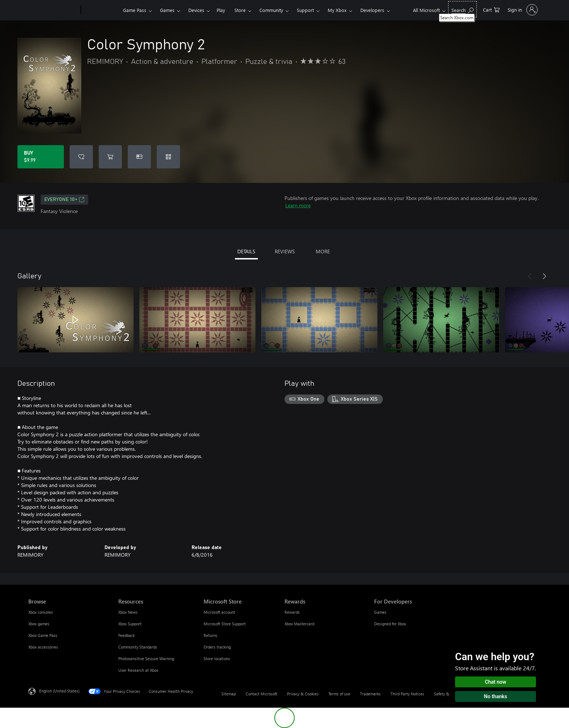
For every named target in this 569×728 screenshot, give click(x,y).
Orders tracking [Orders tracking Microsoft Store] (217, 647)
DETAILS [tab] (246, 251)
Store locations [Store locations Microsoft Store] (217, 659)
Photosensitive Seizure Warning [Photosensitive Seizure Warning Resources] (146, 659)
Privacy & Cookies (303, 694)
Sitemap (229, 694)
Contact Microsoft (261, 694)
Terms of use (339, 694)
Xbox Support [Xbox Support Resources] (130, 624)
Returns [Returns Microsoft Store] (210, 635)
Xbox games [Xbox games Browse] (39, 624)
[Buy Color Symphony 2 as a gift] (139, 157)
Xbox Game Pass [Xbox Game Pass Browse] (43, 635)
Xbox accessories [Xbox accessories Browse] (43, 647)
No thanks (496, 696)
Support (305, 10)
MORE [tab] (323, 251)
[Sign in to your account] (522, 10)
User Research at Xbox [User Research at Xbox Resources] (138, 670)
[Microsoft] (53, 10)
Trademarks (370, 694)
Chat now (496, 682)
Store (240, 10)
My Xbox (337, 10)
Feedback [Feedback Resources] (126, 635)
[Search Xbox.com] (462, 9)
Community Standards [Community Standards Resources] (138, 647)
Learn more (298, 205)
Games (167, 10)
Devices (196, 10)
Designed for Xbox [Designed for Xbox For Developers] (390, 624)
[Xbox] (101, 10)
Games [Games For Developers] (380, 612)
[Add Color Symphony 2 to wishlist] (81, 157)
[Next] (544, 276)
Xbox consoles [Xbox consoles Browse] (41, 612)
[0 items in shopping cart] (491, 9)
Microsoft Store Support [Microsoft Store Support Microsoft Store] (225, 624)
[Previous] (530, 276)
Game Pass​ (135, 10)
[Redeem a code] (168, 157)
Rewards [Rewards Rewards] (292, 612)
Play (221, 10)
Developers (372, 10)
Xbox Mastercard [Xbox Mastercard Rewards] (299, 624)
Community (271, 10)
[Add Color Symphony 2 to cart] (110, 157)
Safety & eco (445, 694)
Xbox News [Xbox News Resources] (128, 612)
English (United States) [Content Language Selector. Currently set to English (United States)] (59, 691)
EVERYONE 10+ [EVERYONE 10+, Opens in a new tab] (64, 200)
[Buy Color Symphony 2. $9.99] (41, 157)
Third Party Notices (407, 694)
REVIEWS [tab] (285, 251)
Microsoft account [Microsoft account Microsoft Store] (219, 612)
